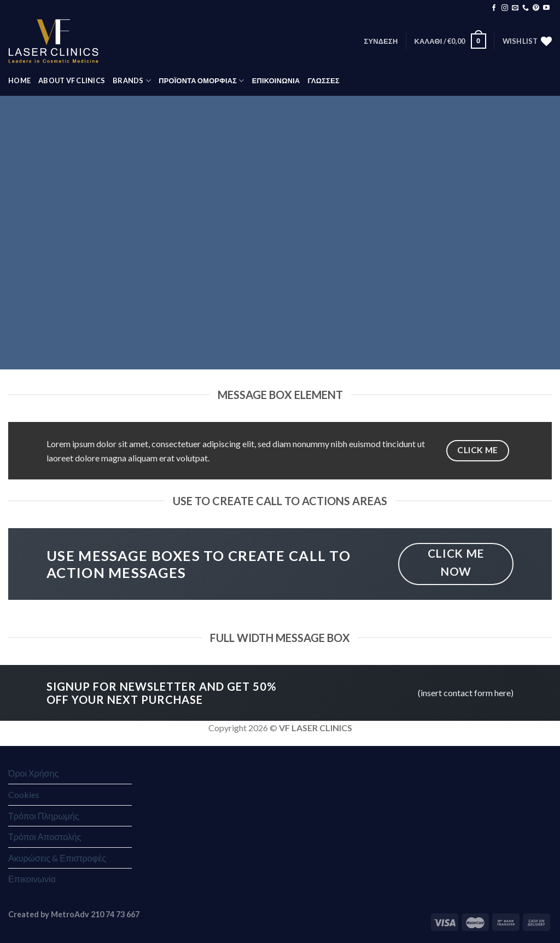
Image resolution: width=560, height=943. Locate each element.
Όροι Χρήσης (33, 773)
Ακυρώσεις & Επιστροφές (57, 858)
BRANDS (132, 81)
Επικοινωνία (32, 879)
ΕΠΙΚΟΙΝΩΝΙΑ (276, 80)
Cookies (24, 794)
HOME (19, 80)
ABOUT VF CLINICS (72, 80)
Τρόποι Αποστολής (45, 837)
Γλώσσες (323, 80)
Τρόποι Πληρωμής (44, 816)
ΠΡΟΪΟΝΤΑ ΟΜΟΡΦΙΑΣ (201, 81)
